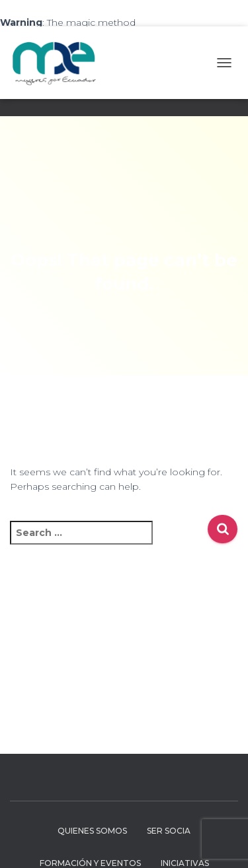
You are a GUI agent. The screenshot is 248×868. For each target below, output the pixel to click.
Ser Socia (169, 831)
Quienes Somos (92, 831)
